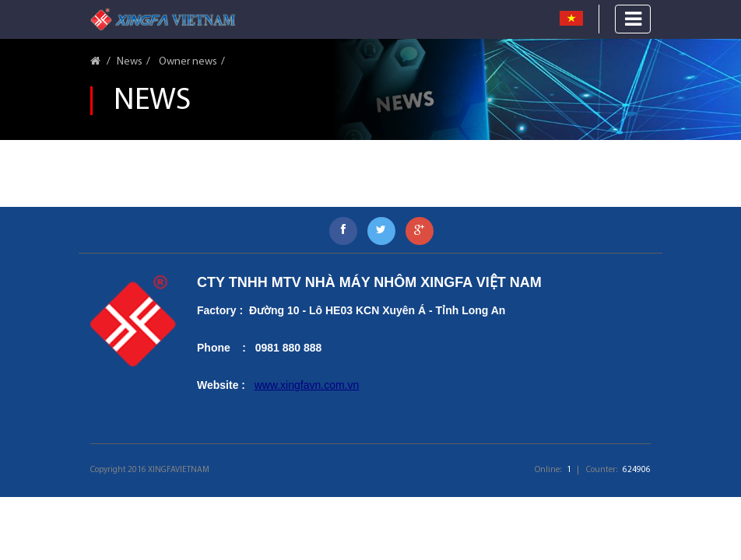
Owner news (187, 62)
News (130, 62)
